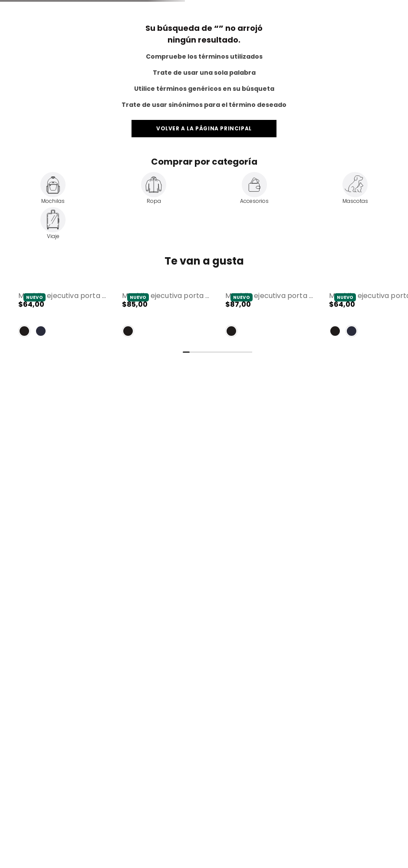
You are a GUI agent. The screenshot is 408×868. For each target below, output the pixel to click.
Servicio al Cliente (313, 7)
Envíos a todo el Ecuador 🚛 (203, 22)
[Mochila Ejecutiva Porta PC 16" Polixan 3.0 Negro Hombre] (269, 466)
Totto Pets (66, 7)
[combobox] (132, 48)
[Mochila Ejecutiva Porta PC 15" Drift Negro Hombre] (62, 466)
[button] (62, 466)
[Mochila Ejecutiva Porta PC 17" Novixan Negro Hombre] (166, 466)
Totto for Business (372, 7)
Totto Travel (27, 7)
